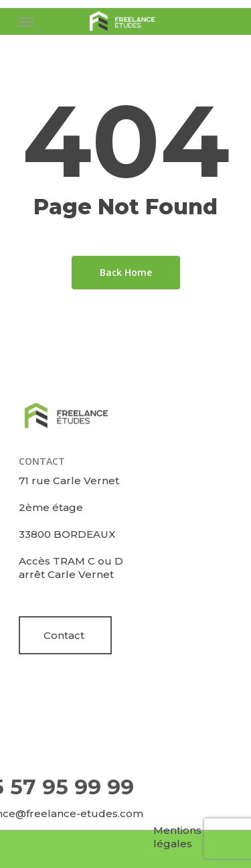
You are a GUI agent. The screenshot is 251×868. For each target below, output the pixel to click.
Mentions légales (177, 837)
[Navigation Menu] (26, 21)
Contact (64, 635)
